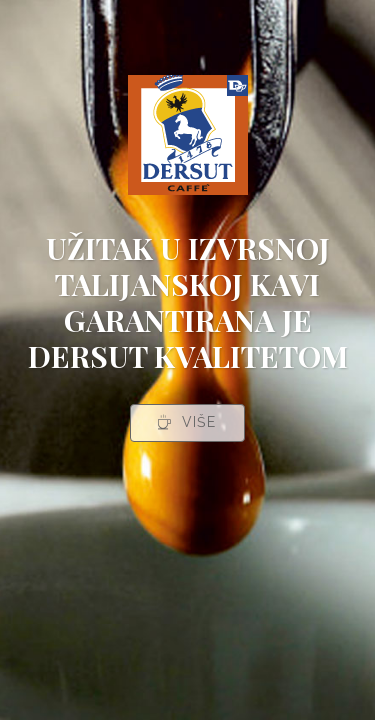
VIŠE (186, 422)
